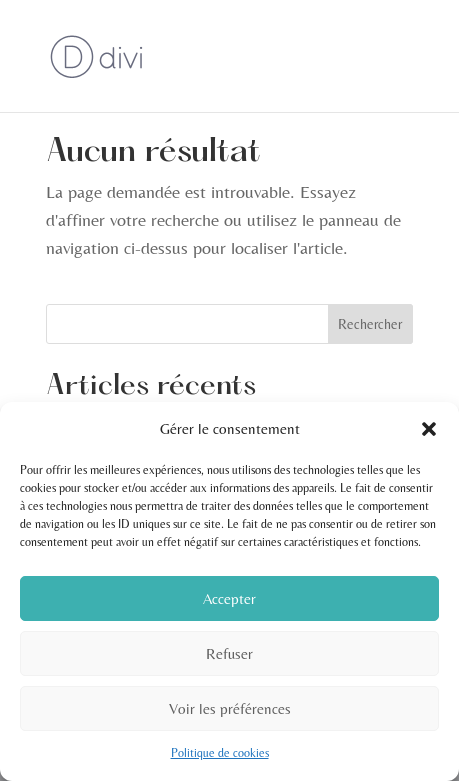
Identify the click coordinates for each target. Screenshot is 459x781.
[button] (429, 429)
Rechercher (370, 324)
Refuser (229, 653)
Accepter (229, 598)
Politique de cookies (220, 753)
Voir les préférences (230, 708)
